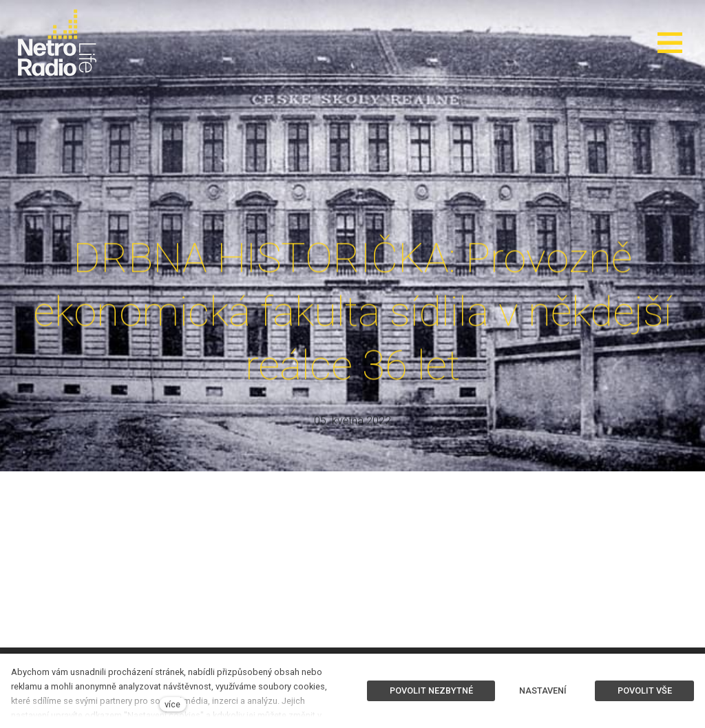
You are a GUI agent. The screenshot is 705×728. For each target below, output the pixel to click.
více (172, 704)
